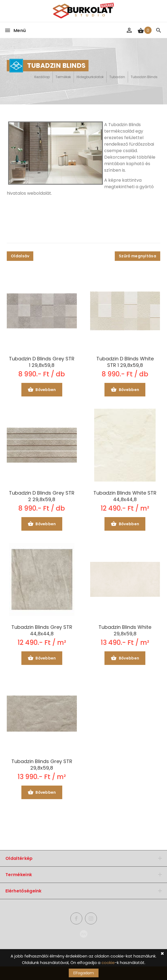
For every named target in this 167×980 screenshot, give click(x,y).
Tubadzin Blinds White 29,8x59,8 (125, 630)
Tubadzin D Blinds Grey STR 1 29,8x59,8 (42, 362)
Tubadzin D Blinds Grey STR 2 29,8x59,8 (42, 496)
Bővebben (42, 390)
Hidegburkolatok (90, 77)
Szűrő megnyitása (137, 256)
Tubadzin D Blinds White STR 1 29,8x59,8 (125, 362)
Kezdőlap (42, 77)
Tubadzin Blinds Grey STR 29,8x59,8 (42, 765)
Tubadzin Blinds (144, 77)
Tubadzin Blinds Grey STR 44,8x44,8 (42, 630)
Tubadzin (117, 77)
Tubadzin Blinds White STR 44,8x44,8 (125, 496)
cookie (108, 963)
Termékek (63, 77)
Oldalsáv (20, 256)
